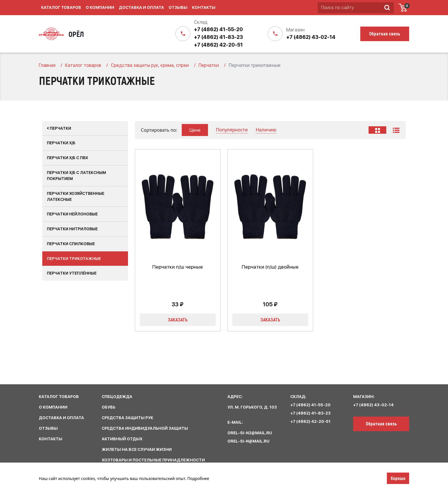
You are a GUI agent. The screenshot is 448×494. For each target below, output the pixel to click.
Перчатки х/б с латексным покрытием (76, 176)
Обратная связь (381, 423)
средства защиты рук (127, 418)
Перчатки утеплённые (72, 273)
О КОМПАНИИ (53, 407)
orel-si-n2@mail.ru (250, 433)
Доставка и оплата (141, 7)
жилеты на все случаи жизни (137, 449)
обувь (109, 407)
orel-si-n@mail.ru (248, 441)
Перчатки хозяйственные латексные (76, 196)
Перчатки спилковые (71, 244)
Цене (195, 130)
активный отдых (122, 439)
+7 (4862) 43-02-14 (311, 37)
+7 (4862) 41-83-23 (218, 37)
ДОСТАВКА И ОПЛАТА (61, 418)
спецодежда (117, 397)
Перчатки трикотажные (74, 259)
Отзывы (178, 7)
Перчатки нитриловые (72, 229)
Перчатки (59, 128)
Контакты (204, 7)
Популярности (232, 130)
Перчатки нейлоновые (72, 214)
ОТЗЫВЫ (48, 428)
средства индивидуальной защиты (145, 428)
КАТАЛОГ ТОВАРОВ (59, 397)
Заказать (178, 319)
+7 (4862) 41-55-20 (218, 29)
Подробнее (198, 478)
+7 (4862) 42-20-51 (218, 45)
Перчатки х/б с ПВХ (67, 158)
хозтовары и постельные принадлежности (153, 460)
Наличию (266, 130)
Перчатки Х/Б (61, 143)
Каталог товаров (61, 7)
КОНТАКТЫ (51, 439)
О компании (100, 7)
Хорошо (398, 478)
